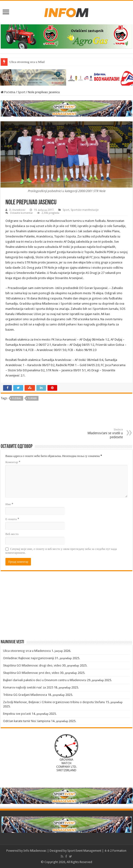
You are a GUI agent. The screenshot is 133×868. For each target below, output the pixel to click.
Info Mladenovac (35, 851)
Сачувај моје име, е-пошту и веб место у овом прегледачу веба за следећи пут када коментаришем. (61, 551)
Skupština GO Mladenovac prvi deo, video (31, 673)
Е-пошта (12, 519)
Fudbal (17, 398)
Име (9, 504)
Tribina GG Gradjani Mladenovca (25, 695)
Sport (21, 92)
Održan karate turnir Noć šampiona (27, 721)
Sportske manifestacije (85, 210)
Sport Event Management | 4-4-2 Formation (97, 851)
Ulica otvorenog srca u (23, 62)
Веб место (12, 534)
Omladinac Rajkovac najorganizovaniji (29, 658)
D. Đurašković (17, 210)
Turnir (32, 398)
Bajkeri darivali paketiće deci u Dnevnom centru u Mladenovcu (45, 680)
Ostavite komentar (21, 213)
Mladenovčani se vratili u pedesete (99, 434)
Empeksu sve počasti (17, 714)
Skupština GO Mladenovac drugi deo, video (32, 665)
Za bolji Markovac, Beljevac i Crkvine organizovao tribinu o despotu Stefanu (54, 702)
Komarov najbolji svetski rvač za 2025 (28, 687)
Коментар (13, 462)
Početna (8, 92)
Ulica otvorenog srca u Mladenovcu (27, 651)
